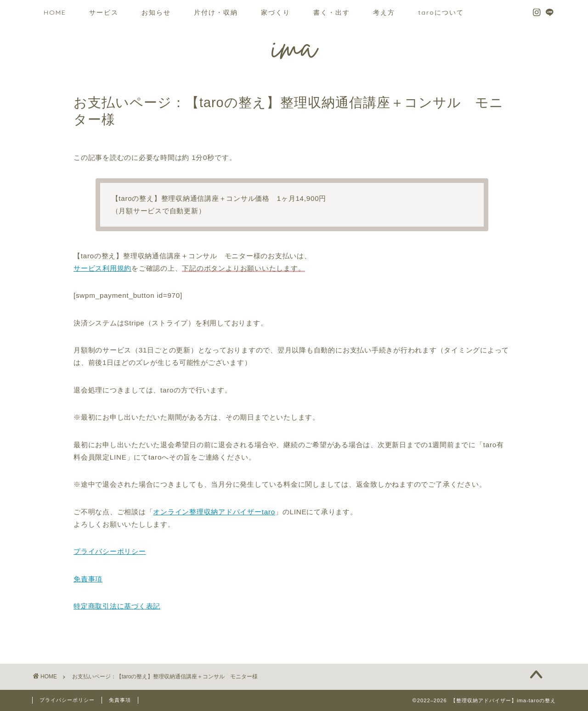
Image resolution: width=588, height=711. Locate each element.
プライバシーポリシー (110, 551)
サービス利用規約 (102, 268)
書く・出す (332, 12)
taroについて (441, 12)
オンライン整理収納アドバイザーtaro (214, 512)
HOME (55, 12)
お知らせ (156, 12)
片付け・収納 (216, 12)
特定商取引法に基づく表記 (117, 606)
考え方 (384, 12)
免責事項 (88, 579)
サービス (104, 12)
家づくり (276, 12)
